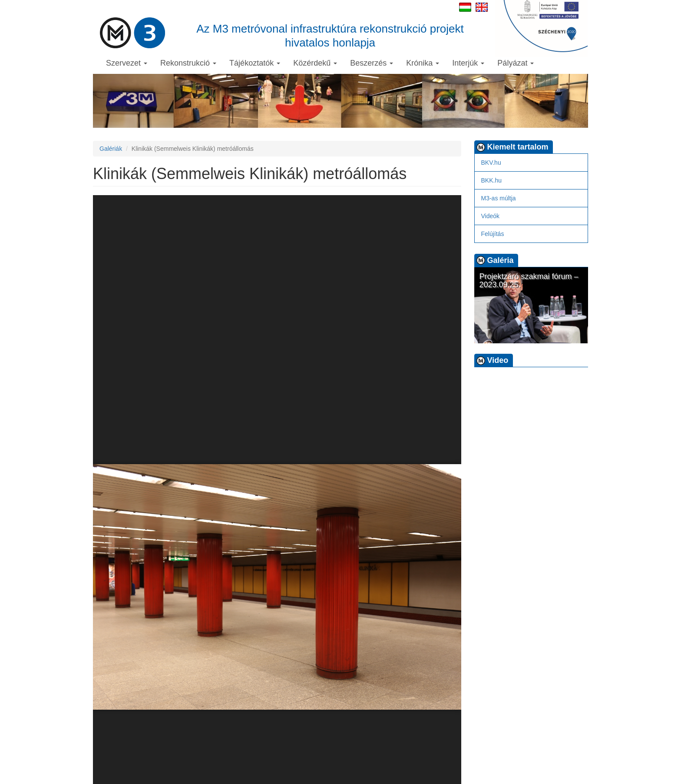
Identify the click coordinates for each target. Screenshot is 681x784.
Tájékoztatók (255, 63)
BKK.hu (491, 180)
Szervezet (127, 63)
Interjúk (468, 63)
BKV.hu (491, 163)
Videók (491, 216)
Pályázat (516, 63)
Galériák (111, 149)
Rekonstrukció (188, 63)
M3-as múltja (499, 198)
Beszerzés (372, 63)
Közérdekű (315, 63)
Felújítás (493, 234)
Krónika (423, 63)
